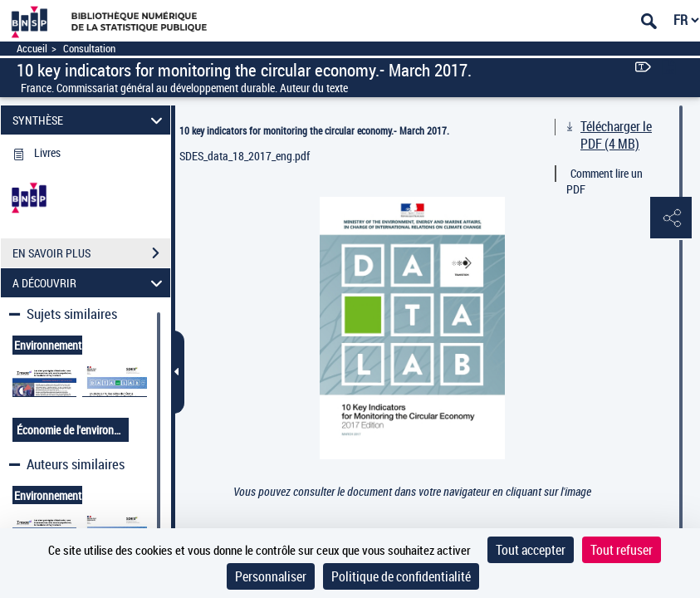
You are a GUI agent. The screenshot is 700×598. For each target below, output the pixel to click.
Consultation (89, 49)
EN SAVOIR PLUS (91, 253)
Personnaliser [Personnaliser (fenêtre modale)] (271, 576)
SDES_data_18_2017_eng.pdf (245, 156)
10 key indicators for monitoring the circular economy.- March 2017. (314, 130)
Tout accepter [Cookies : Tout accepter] (531, 550)
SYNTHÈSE (90, 120)
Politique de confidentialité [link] (401, 576)
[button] (671, 218)
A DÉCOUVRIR (90, 283)
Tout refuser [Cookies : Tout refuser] (622, 550)
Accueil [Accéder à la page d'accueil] (32, 49)
